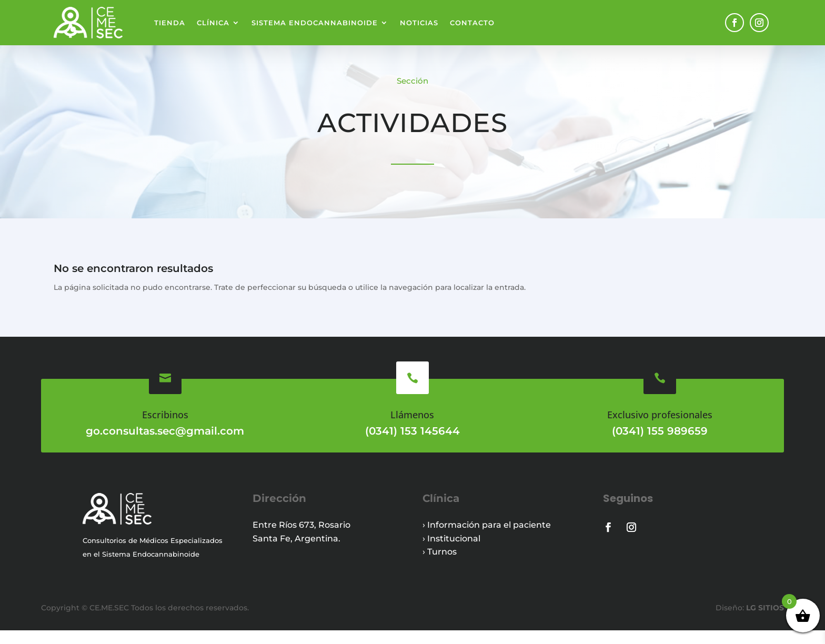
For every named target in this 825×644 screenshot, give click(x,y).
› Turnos (440, 565)
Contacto (472, 23)
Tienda (170, 23)
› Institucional (451, 552)
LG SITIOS (764, 621)
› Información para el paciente (487, 539)
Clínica (213, 23)
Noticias (419, 23)
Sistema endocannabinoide (315, 23)
